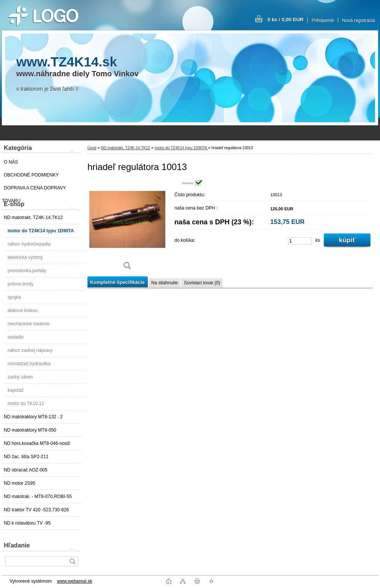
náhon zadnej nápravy (30, 350)
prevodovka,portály (27, 271)
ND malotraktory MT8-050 (30, 430)
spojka (14, 297)
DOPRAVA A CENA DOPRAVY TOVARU (34, 190)
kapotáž (16, 390)
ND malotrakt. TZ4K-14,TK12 (33, 218)
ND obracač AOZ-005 (26, 470)
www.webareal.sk (75, 581)
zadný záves (20, 377)
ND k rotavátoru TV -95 (27, 523)
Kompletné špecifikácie (117, 282)
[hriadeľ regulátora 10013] (127, 228)
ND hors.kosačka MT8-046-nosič (37, 443)
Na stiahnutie (165, 283)
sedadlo (16, 337)
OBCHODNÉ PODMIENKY (31, 175)
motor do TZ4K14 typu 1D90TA (41, 231)
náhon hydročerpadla (29, 244)
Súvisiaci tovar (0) (202, 283)
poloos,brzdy (21, 284)
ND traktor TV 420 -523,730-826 (36, 510)
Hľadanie (17, 545)
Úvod (92, 148)
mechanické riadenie (28, 324)
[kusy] (300, 241)
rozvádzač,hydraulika (29, 364)
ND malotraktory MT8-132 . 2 (33, 417)
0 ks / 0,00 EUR (286, 20)
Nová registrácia (359, 20)
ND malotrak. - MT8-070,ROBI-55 (38, 497)
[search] (72, 561)
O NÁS (11, 162)
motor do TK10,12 (26, 404)
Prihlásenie (323, 20)
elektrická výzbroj (25, 257)
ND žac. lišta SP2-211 (26, 457)
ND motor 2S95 (20, 483)
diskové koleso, (23, 311)
